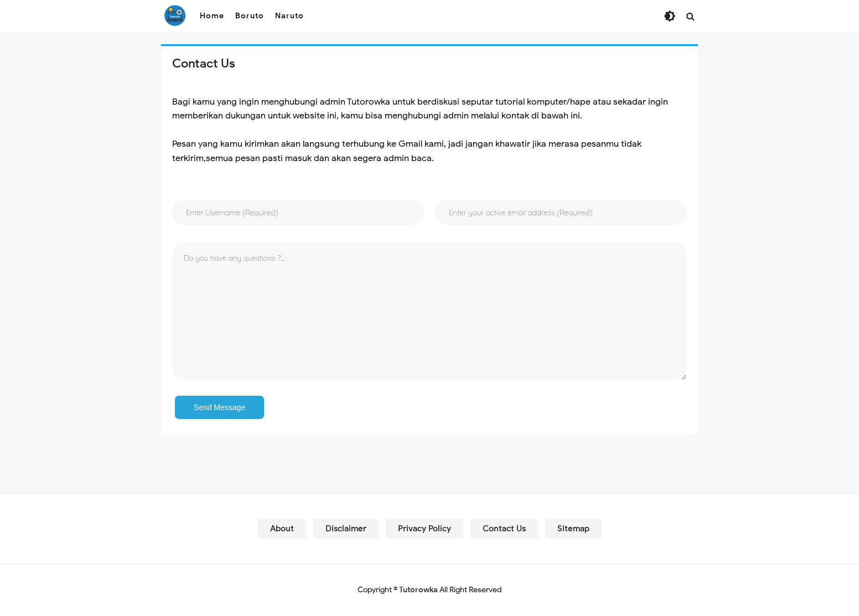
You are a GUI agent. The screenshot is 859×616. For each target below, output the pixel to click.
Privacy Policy (425, 529)
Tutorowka (418, 590)
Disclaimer (346, 529)
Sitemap (573, 529)
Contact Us (504, 529)
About (282, 529)
